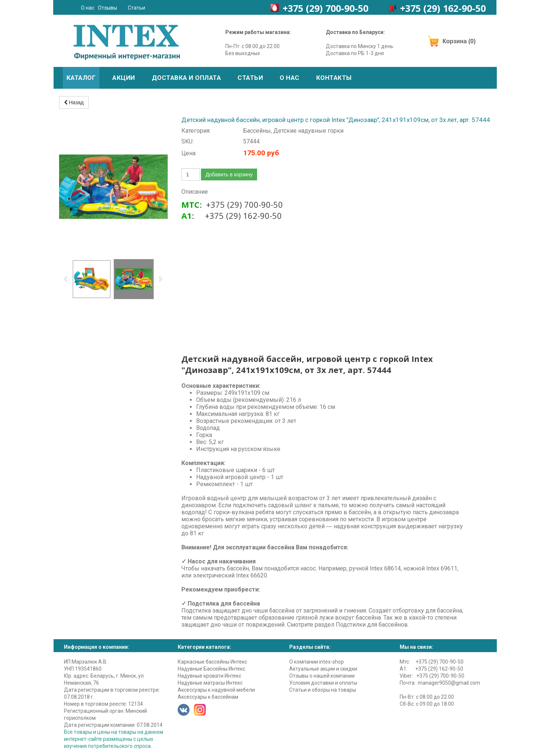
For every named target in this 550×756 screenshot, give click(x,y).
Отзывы (107, 8)
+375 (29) (325, 8)
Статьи (136, 8)
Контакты (334, 78)
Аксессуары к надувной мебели (216, 690)
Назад (74, 102)
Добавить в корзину (229, 174)
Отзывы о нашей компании (322, 676)
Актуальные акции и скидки (323, 669)
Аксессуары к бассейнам (208, 697)
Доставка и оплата (187, 78)
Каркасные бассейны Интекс (212, 662)
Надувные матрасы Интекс (210, 683)
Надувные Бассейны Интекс (211, 669)
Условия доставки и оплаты (323, 683)
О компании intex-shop (317, 662)
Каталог (81, 78)
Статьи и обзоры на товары (323, 690)
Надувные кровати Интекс (209, 676)
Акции (124, 78)
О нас (88, 8)
